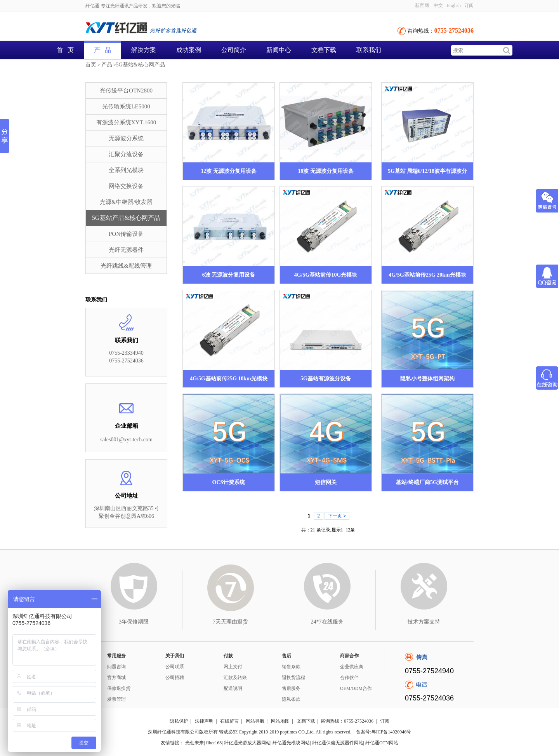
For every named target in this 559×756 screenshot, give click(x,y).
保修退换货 (119, 688)
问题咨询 (116, 667)
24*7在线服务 (327, 622)
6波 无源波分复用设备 (229, 275)
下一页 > (337, 516)
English (454, 5)
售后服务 (291, 688)
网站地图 (280, 721)
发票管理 (116, 699)
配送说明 (233, 688)
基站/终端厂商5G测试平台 (427, 482)
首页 (91, 65)
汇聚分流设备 (126, 154)
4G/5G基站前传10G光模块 (326, 275)
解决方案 (144, 50)
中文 (438, 5)
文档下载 (324, 50)
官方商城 (116, 678)
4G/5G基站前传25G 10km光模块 (229, 379)
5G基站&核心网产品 (141, 65)
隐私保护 (179, 721)
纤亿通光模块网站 (291, 743)
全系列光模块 (126, 170)
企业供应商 (352, 667)
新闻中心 (279, 50)
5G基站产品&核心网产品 (126, 218)
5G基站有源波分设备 (326, 379)
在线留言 (229, 721)
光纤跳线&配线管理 (126, 266)
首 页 (65, 50)
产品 (107, 65)
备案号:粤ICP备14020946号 (384, 732)
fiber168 (214, 743)
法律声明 (204, 721)
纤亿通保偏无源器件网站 (338, 743)
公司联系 (175, 667)
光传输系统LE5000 (126, 106)
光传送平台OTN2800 (126, 91)
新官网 (422, 5)
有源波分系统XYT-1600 (126, 122)
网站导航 (255, 721)
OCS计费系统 (229, 482)
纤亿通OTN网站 (382, 743)
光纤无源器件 (126, 250)
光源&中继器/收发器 (126, 202)
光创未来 (194, 743)
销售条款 (291, 667)
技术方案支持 (424, 622)
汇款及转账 (235, 678)
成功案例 (189, 50)
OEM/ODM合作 (356, 688)
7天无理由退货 (230, 622)
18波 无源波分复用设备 (326, 171)
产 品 (102, 50)
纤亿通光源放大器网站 (247, 743)
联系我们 (369, 50)
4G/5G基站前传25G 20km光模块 (427, 275)
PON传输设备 (126, 234)
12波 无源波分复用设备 (229, 171)
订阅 (469, 5)
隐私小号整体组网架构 (427, 379)
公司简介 (234, 50)
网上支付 (233, 667)
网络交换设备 (126, 186)
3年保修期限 (134, 622)
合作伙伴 (349, 678)
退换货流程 (293, 678)
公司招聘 (175, 678)
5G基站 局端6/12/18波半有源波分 (427, 171)
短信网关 (326, 482)
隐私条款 (291, 699)
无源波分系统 (126, 138)
